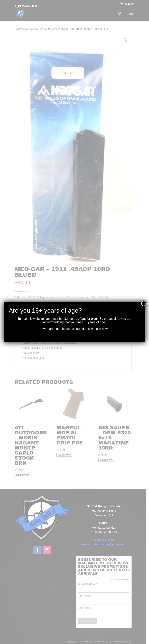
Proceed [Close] (144, 303)
